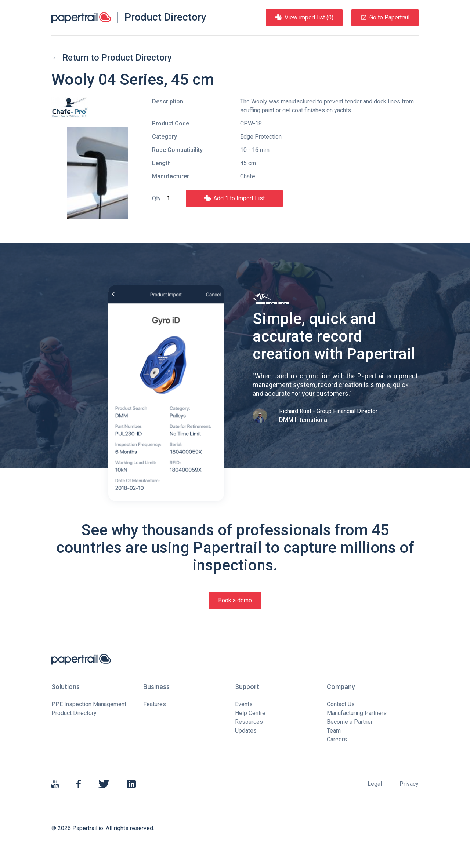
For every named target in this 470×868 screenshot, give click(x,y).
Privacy (409, 784)
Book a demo (235, 600)
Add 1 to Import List (234, 198)
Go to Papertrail (385, 17)
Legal (375, 784)
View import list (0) (304, 17)
